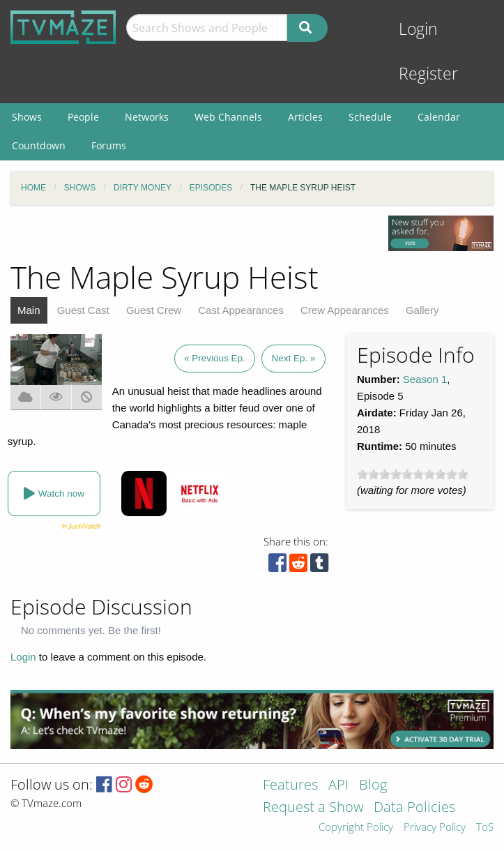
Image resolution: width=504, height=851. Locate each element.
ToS (485, 828)
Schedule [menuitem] (370, 117)
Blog (373, 786)
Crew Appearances (345, 310)
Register (428, 74)
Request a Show (313, 808)
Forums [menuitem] (109, 145)
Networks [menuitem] (147, 117)
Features (290, 786)
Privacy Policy (435, 828)
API (338, 786)
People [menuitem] (83, 117)
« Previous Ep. (215, 358)
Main (29, 310)
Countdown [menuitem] (39, 145)
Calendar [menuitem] (439, 117)
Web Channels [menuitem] (228, 117)
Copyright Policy (356, 828)
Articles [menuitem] (305, 117)
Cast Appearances (241, 310)
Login (418, 29)
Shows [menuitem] (27, 117)
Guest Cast (83, 310)
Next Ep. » (293, 358)
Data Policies (414, 808)
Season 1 (425, 379)
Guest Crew (154, 310)
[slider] (413, 474)
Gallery (422, 310)
